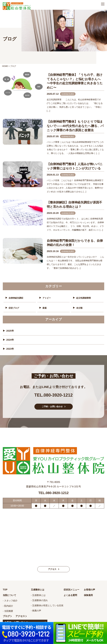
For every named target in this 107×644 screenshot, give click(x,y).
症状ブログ (14, 308)
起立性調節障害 (84, 298)
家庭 (45, 308)
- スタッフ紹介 (10, 603)
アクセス (52, 571)
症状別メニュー (72, 591)
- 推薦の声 (36, 612)
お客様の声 (90, 591)
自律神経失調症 (16, 298)
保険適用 (89, 597)
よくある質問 (71, 597)
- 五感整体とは (38, 597)
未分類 (80, 308)
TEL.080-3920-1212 (53, 394)
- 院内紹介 (8, 608)
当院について (10, 597)
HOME (5, 66)
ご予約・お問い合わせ (52, 408)
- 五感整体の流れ (39, 602)
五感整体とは (38, 591)
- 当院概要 (8, 613)
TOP (5, 591)
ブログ (7, 618)
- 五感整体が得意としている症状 (47, 607)
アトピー (47, 298)
